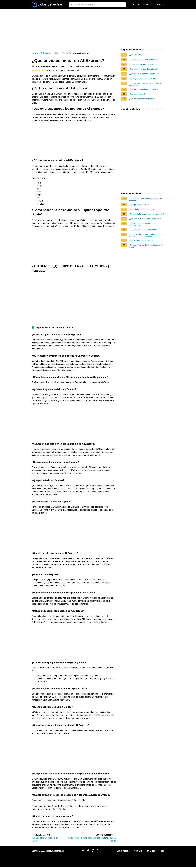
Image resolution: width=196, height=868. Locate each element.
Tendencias (149, 5)
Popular (161, 5)
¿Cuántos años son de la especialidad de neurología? (145, 200)
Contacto (138, 851)
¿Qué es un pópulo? (137, 94)
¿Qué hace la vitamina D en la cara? (143, 89)
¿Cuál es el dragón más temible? (142, 99)
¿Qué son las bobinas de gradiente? (143, 69)
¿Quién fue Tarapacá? (138, 55)
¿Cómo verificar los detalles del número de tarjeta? (146, 246)
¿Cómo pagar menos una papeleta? (143, 64)
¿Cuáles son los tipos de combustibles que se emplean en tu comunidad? (146, 235)
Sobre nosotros (124, 851)
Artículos (136, 5)
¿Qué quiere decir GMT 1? (139, 205)
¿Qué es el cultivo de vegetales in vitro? (145, 219)
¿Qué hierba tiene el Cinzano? (141, 240)
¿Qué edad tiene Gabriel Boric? (141, 209)
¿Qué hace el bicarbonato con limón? (144, 74)
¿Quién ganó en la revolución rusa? (143, 79)
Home (35, 53)
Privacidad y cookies (155, 851)
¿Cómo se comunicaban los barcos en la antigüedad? (145, 84)
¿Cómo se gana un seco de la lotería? (144, 60)
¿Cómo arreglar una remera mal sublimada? (146, 214)
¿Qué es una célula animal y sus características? (142, 225)
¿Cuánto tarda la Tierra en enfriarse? (143, 230)
